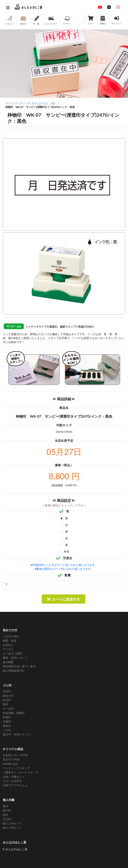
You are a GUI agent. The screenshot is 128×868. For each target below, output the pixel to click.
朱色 (67, 552)
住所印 (7, 691)
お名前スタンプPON (15, 755)
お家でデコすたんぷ (15, 785)
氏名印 (7, 700)
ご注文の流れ (11, 636)
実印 (5, 806)
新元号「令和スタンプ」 (18, 734)
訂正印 (7, 819)
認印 (5, 815)
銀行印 (7, 811)
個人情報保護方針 (14, 671)
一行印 (7, 730)
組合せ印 (8, 696)
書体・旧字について (15, 658)
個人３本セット (12, 828)
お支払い (8, 645)
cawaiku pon (10, 764)
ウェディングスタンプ (16, 768)
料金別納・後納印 (14, 713)
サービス (8, 649)
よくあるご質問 (12, 653)
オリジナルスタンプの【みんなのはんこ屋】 (31, 103)
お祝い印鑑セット (14, 777)
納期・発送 (10, 641)
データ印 (8, 709)
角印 (5, 704)
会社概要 (8, 662)
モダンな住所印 (12, 781)
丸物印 (7, 722)
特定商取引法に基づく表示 (19, 666)
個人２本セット (12, 823)
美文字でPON (11, 759)
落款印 (7, 726)
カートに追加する (63, 599)
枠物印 (7, 717)
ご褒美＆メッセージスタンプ (20, 772)
